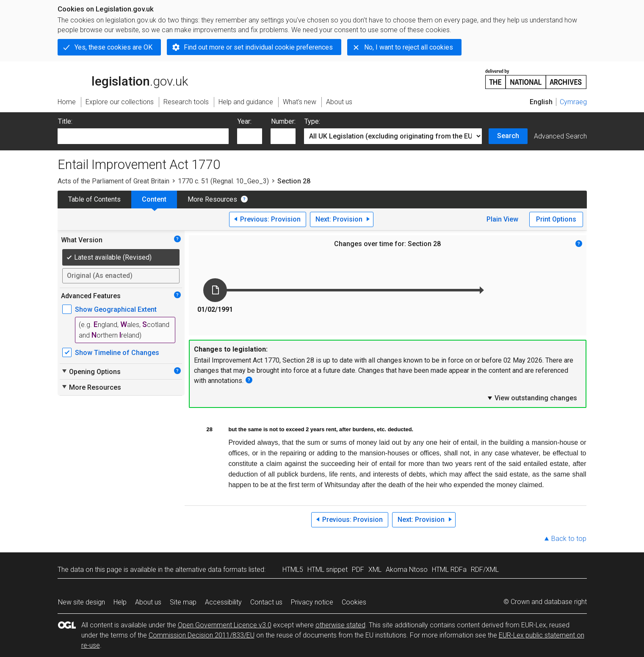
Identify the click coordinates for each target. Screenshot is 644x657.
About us (148, 602)
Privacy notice (312, 602)
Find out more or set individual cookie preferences (258, 47)
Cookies (354, 602)
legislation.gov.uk (123, 78)
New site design (82, 602)
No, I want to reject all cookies (409, 47)
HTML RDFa (449, 570)
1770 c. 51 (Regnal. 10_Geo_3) (223, 181)
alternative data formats (211, 570)
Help (120, 602)
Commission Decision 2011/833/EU (202, 635)
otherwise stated (340, 625)
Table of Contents (94, 199)
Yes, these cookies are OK (113, 47)
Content (154, 199)
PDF (358, 570)
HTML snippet (328, 570)
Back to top (569, 539)
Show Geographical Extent (116, 309)
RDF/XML (485, 570)
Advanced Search (560, 136)
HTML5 (293, 570)
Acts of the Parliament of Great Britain (113, 181)
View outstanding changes (532, 398)
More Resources (212, 199)
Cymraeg (573, 102)
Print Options (556, 219)
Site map (183, 602)
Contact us (266, 602)
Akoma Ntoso (407, 570)
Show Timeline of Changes (117, 353)
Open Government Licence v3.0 (225, 625)
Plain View (502, 219)
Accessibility (223, 602)
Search (508, 136)
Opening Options (91, 371)
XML (375, 570)
